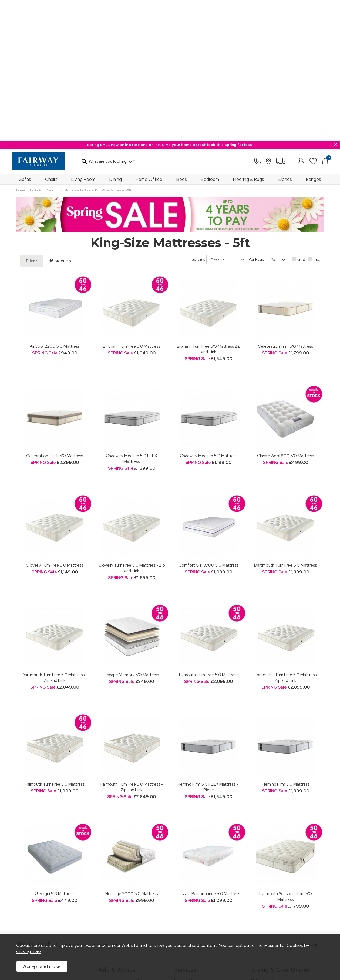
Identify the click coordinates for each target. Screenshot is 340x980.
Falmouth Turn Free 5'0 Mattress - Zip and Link (132, 646)
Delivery (104, 869)
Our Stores (30, 847)
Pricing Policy (66, 926)
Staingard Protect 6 (191, 847)
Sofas (25, 39)
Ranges (314, 39)
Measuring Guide (112, 854)
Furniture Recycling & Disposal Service (207, 862)
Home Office (149, 39)
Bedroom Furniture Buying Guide (280, 859)
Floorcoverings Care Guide (275, 903)
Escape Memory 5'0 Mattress (132, 534)
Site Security (163, 926)
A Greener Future (36, 874)
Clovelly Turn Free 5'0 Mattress (55, 425)
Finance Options (188, 840)
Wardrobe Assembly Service (199, 854)
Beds (182, 39)
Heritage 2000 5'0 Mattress (132, 753)
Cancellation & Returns (117, 862)
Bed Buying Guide (267, 867)
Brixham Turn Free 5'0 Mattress (132, 206)
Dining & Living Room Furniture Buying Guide (284, 850)
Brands (285, 39)
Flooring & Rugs (249, 39)
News (25, 881)
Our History (30, 840)
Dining (116, 39)
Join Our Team (33, 854)
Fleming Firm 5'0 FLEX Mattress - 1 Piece (209, 646)
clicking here (28, 952)
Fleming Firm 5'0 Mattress (286, 644)
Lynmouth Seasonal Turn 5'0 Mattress (286, 756)
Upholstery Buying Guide (273, 840)
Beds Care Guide (266, 896)
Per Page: (267, 119)
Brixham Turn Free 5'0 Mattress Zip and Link (209, 208)
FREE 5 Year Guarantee (117, 847)
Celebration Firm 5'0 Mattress (285, 206)
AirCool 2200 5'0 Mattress (55, 206)
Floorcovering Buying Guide (275, 874)
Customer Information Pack (121, 840)
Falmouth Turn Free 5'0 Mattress (55, 644)
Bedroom (210, 39)
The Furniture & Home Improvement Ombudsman (52, 864)
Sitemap (187, 926)
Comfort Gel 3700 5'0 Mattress (208, 425)
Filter (32, 120)
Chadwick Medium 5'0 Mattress (209, 315)
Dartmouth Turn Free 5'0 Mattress (285, 425)
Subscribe (307, 804)
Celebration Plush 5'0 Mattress (55, 315)
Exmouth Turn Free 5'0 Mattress (209, 534)
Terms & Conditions (100, 926)
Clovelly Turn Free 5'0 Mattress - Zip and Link (132, 427)
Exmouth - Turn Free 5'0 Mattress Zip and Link (286, 537)
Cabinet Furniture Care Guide (277, 888)
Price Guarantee (35, 926)
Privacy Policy (135, 926)
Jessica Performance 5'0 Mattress (208, 753)
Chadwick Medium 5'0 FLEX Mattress (132, 318)
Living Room (83, 39)
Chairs (51, 39)
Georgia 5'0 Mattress (55, 753)
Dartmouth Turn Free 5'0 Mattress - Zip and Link (55, 537)
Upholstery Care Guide (271, 881)
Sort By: (219, 119)
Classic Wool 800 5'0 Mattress (285, 315)
